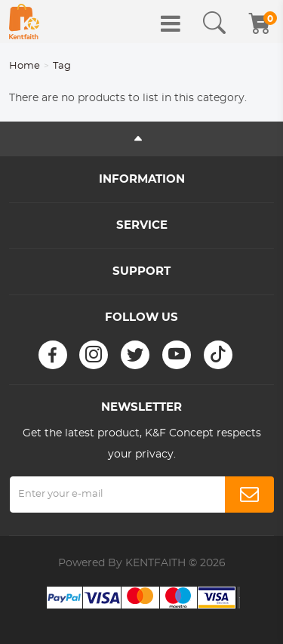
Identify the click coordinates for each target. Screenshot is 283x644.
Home (25, 66)
